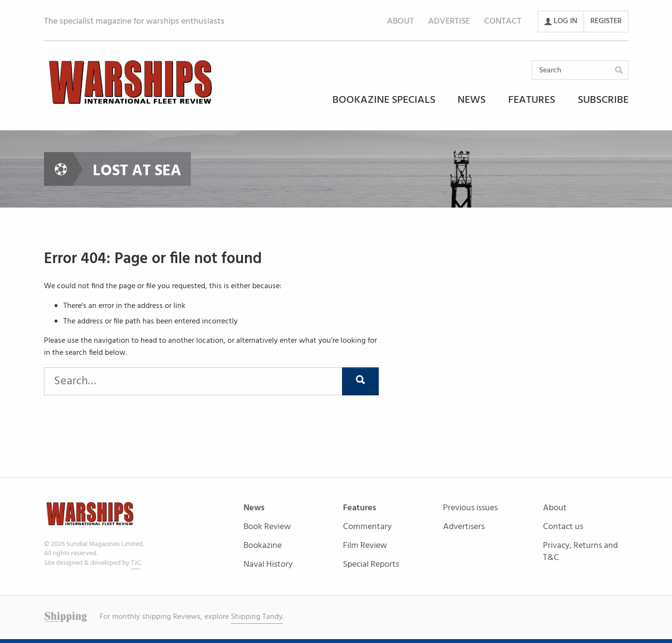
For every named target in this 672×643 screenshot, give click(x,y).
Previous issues (470, 509)
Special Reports (371, 565)
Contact (503, 21)
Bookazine (263, 546)
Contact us (563, 527)
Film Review (365, 546)
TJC (136, 563)
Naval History (268, 565)
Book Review (267, 527)
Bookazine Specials (384, 101)
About (400, 21)
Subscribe (603, 101)
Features (532, 101)
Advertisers (464, 527)
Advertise (449, 21)
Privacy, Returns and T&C (580, 552)
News (472, 101)
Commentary (367, 527)
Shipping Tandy (257, 617)
